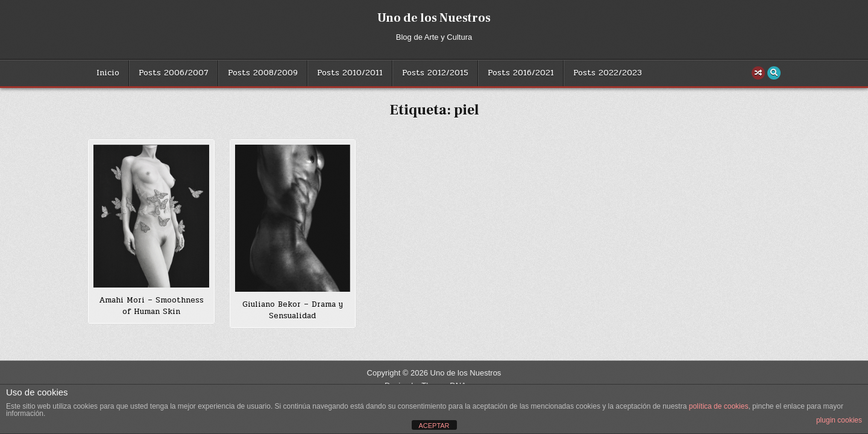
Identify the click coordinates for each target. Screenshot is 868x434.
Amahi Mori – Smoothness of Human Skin (151, 306)
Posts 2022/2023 (608, 73)
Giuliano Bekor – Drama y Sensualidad (293, 310)
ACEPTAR (434, 426)
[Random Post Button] (758, 73)
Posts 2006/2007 (174, 73)
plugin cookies (839, 420)
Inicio (108, 73)
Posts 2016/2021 (521, 73)
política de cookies (719, 406)
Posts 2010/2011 (350, 73)
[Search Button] (774, 73)
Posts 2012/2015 (435, 73)
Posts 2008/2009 (263, 73)
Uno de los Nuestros (434, 18)
